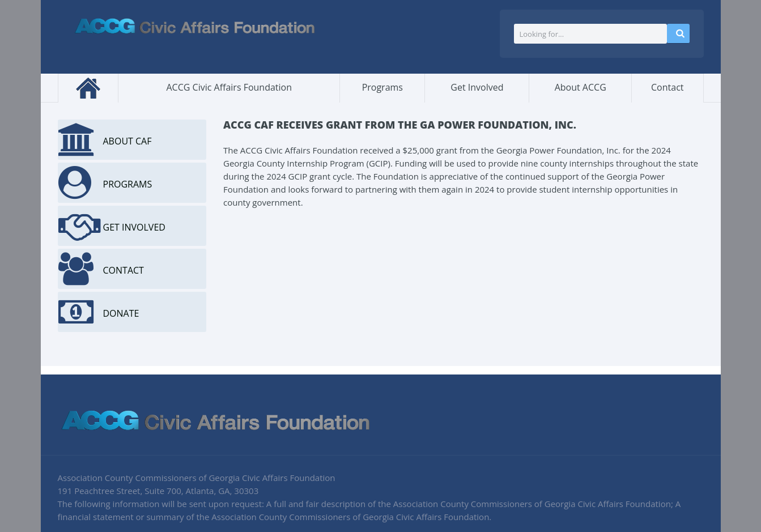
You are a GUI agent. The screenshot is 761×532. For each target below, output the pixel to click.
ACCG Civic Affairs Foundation (229, 87)
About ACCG (581, 87)
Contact (667, 87)
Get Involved (477, 87)
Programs (382, 87)
